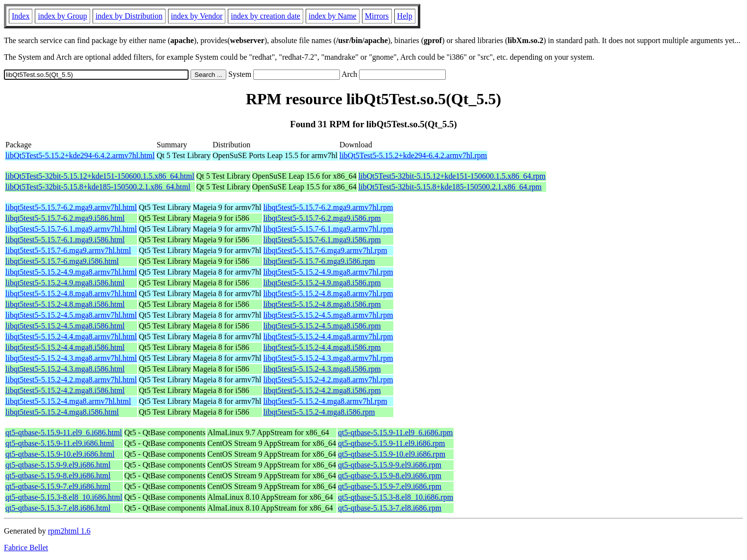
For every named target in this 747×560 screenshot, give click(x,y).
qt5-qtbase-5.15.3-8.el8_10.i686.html (64, 497)
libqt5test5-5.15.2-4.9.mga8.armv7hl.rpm (328, 272)
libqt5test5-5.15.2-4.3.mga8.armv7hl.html (71, 358)
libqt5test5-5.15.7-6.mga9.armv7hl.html (68, 250)
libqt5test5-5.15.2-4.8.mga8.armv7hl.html (71, 293)
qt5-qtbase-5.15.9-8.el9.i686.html (58, 476)
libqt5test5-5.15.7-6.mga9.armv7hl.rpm (325, 250)
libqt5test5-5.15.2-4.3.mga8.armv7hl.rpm (328, 358)
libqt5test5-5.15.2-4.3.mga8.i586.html (65, 369)
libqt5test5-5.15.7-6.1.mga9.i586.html (65, 240)
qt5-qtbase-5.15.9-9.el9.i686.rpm (390, 465)
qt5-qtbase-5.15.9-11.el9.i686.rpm (391, 443)
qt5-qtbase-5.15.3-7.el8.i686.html (58, 508)
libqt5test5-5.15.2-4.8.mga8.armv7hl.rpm (328, 293)
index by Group (62, 16)
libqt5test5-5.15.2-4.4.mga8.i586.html (65, 347)
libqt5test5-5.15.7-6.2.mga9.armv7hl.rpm (328, 207)
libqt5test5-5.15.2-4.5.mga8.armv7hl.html (71, 315)
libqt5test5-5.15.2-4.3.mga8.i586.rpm (322, 369)
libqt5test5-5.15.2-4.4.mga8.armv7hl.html (71, 337)
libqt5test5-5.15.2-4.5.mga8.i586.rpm (322, 326)
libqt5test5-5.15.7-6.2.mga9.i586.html (65, 218)
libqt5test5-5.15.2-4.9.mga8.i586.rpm (322, 283)
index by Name (333, 16)
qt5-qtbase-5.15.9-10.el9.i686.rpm (392, 454)
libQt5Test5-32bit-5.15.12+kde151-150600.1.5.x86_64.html (100, 176)
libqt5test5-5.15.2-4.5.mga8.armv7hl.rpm (328, 315)
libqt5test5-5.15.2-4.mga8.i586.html (62, 412)
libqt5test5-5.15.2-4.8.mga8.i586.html (65, 304)
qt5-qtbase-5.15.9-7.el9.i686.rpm (390, 486)
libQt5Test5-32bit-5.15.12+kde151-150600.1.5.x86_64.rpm (452, 176)
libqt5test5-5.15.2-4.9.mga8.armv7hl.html (71, 272)
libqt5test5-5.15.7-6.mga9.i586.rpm (319, 261)
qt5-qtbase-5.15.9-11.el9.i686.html (60, 443)
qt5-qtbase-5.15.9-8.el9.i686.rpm (390, 476)
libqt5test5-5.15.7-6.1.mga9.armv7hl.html (71, 229)
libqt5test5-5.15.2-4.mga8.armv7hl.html (68, 401)
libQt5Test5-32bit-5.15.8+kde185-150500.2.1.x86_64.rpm (450, 187)
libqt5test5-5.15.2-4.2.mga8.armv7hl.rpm (328, 380)
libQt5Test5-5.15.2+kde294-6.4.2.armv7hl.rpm (413, 155)
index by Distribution (129, 16)
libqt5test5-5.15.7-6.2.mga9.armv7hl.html (71, 207)
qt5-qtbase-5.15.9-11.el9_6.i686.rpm (395, 432)
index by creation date (265, 16)
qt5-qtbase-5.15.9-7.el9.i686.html (58, 486)
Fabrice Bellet (26, 548)
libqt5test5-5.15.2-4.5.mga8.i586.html (65, 326)
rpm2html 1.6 (69, 531)
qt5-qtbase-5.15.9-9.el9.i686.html (58, 465)
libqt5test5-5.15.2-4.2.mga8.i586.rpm (322, 390)
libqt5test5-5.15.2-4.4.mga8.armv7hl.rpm (328, 337)
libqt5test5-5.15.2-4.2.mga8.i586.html (65, 390)
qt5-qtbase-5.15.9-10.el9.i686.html (60, 454)
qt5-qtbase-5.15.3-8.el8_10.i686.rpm (396, 497)
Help (405, 16)
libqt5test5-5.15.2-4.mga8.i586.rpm (319, 412)
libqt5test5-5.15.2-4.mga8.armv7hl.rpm (325, 401)
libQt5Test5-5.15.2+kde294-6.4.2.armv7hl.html (80, 155)
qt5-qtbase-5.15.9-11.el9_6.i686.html (64, 432)
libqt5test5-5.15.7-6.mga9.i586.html (62, 261)
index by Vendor (197, 16)
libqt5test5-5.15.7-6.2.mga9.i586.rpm (322, 218)
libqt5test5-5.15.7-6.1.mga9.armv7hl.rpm (328, 229)
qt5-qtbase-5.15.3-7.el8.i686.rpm (390, 508)
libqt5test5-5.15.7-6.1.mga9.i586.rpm (322, 240)
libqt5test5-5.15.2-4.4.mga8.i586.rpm (322, 347)
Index (21, 16)
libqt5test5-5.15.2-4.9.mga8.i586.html (65, 283)
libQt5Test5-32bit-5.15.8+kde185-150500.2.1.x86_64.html (98, 187)
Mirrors (377, 16)
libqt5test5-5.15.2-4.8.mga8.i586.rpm (322, 304)
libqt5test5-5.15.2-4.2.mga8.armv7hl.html (71, 380)
